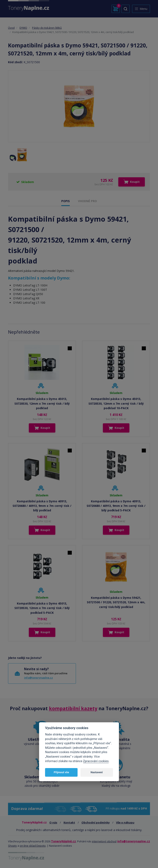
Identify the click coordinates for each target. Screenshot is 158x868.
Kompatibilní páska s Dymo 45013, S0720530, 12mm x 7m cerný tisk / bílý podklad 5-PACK (42, 608)
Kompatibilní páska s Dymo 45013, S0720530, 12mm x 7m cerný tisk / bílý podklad (42, 403)
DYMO (23, 28)
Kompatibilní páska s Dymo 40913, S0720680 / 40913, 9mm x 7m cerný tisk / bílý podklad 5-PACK (116, 506)
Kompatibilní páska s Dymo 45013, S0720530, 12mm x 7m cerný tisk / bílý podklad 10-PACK (116, 403)
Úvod (11, 28)
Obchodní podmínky (96, 822)
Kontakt (69, 822)
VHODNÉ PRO (87, 201)
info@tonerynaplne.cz (38, 678)
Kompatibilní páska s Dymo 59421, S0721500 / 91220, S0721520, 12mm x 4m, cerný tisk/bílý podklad (116, 602)
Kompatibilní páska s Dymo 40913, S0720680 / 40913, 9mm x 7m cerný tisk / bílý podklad (42, 506)
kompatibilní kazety (73, 708)
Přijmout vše (61, 772)
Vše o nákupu (125, 822)
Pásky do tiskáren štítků (47, 28)
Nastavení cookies (60, 846)
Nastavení (97, 772)
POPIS (66, 201)
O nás (53, 822)
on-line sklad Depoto (33, 846)
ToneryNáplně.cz (63, 841)
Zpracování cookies (96, 761)
